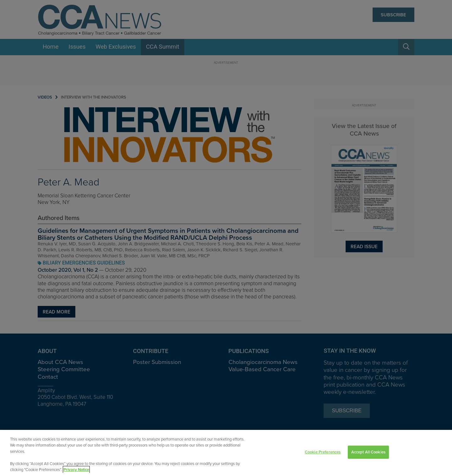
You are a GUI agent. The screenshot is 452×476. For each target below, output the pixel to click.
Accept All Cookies (368, 454)
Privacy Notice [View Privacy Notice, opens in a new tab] (76, 471)
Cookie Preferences (323, 454)
